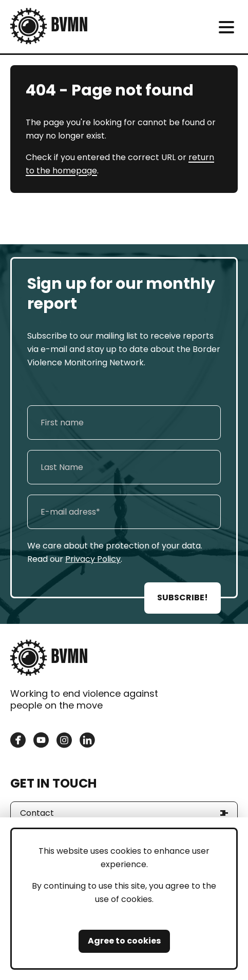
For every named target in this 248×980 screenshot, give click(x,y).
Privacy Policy (93, 559)
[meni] (226, 27)
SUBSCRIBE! (183, 597)
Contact (37, 813)
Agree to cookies (124, 941)
